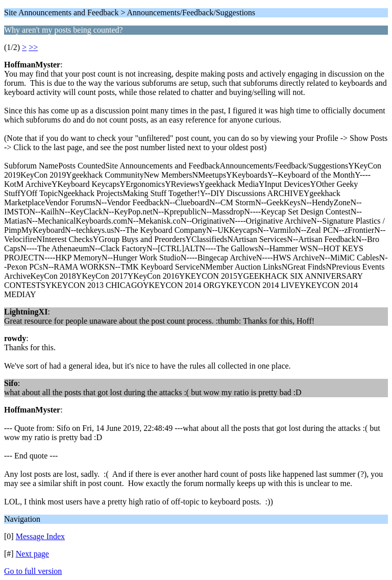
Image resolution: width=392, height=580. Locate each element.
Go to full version (33, 571)
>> (33, 47)
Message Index (40, 536)
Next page (32, 554)
